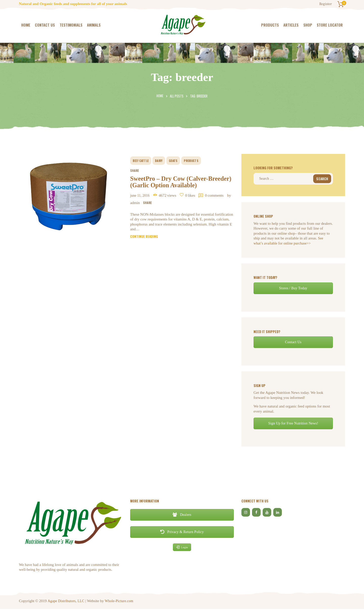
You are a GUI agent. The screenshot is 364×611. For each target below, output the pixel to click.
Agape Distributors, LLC (66, 602)
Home (160, 96)
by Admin (170, 214)
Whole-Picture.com (120, 602)
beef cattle (142, 159)
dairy (162, 159)
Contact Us (293, 344)
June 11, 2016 (142, 207)
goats (178, 159)
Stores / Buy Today (293, 290)
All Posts (177, 96)
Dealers (182, 516)
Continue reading (145, 250)
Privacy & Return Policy (182, 534)
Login (182, 549)
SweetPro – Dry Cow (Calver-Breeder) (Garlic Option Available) (176, 187)
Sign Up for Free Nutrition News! (293, 425)
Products (197, 159)
